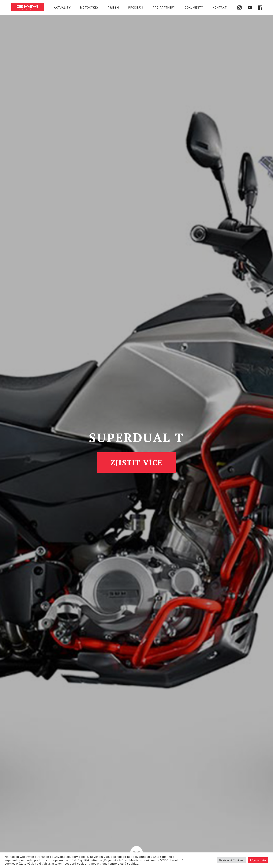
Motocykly (89, 8)
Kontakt (220, 8)
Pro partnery (164, 8)
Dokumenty (194, 8)
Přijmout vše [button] (258, 860)
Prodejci (136, 8)
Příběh (113, 8)
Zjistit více (137, 462)
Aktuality (62, 8)
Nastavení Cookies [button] (231, 860)
